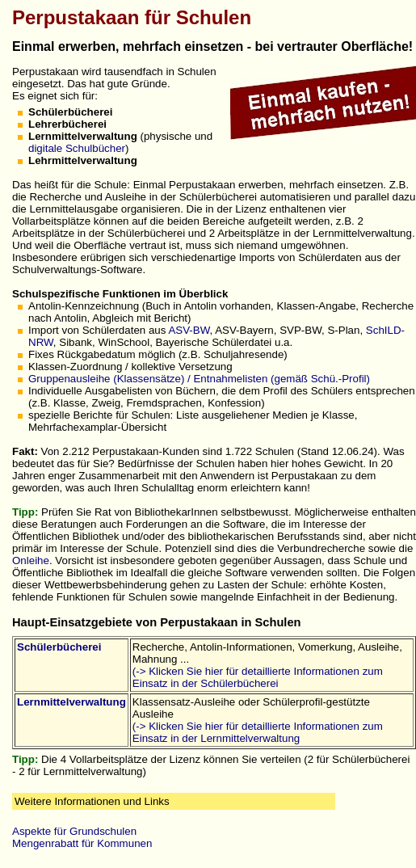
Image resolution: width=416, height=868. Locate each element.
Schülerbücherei (59, 647)
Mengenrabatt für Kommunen (82, 843)
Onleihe (31, 560)
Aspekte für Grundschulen (74, 831)
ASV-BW (189, 330)
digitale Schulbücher (77, 148)
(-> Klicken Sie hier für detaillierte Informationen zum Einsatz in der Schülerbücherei (258, 677)
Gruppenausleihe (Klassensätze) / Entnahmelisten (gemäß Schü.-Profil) (199, 379)
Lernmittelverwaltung (71, 702)
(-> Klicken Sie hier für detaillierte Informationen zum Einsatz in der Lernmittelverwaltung (258, 732)
